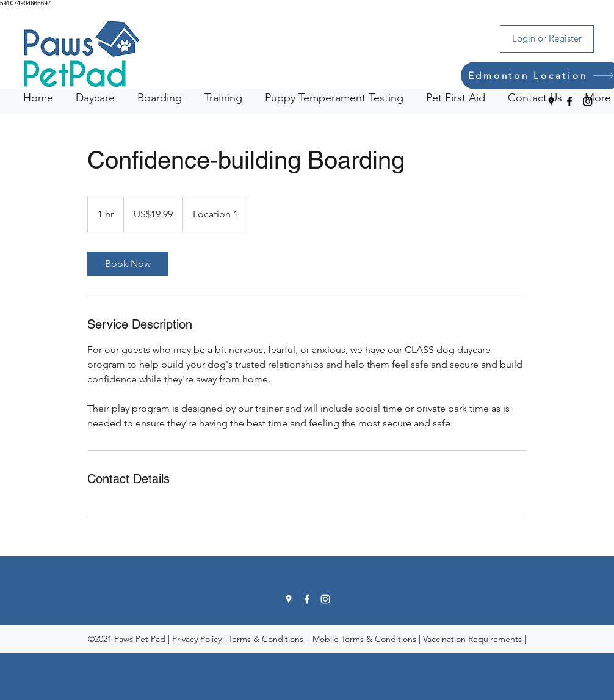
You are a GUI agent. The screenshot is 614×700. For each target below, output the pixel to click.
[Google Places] (551, 101)
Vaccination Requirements (472, 639)
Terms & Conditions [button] (266, 639)
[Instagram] (588, 101)
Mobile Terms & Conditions (364, 639)
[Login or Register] (547, 39)
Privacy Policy (198, 639)
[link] (128, 264)
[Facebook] (569, 101)
